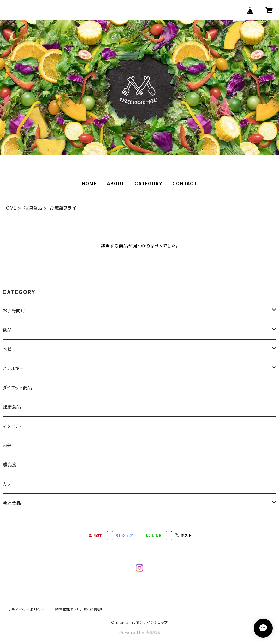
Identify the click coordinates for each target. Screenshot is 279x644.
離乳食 (9, 465)
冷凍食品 (33, 208)
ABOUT (116, 184)
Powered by (139, 632)
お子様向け (14, 310)
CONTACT (185, 184)
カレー (9, 484)
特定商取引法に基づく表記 (79, 610)
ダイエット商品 (17, 388)
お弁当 (9, 445)
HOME (89, 184)
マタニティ (13, 426)
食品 (7, 330)
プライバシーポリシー (26, 610)
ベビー (9, 349)
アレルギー (13, 368)
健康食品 (12, 407)
